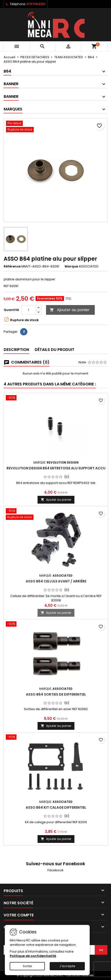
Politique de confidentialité (33, 956)
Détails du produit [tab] (55, 350)
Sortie (27, 966)
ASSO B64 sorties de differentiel (56, 694)
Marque (71, 266)
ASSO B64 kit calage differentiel (56, 807)
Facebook (55, 870)
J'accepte (67, 966)
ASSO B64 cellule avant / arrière (56, 581)
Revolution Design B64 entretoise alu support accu (56, 468)
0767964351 (36, 4)
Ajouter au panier (70, 310)
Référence (12, 266)
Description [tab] (16, 350)
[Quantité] (29, 310)
